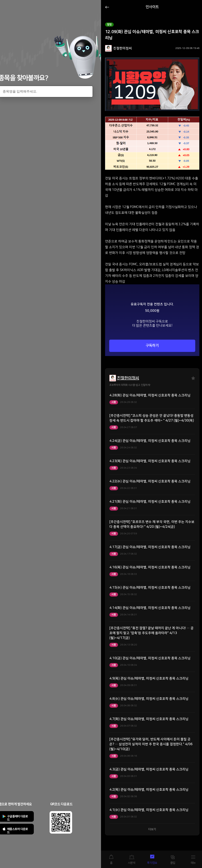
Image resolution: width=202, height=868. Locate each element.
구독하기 (152, 346)
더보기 (152, 829)
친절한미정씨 (128, 378)
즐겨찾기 (193, 378)
